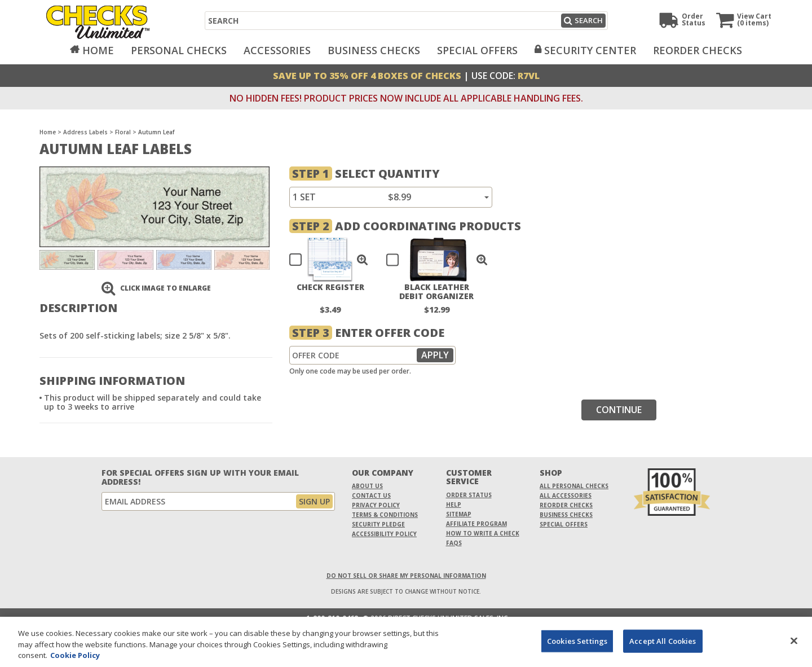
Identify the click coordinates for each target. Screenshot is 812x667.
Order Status (469, 495)
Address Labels (85, 132)
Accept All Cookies (663, 647)
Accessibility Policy (384, 534)
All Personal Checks (574, 486)
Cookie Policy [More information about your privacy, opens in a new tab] (75, 661)
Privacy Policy (376, 505)
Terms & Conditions (385, 515)
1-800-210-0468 (332, 618)
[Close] (794, 647)
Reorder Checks (698, 50)
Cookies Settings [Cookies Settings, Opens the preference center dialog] (577, 647)
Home (98, 50)
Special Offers (477, 50)
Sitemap (459, 514)
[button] (363, 260)
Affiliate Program (476, 524)
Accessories (277, 50)
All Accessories (566, 495)
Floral (123, 132)
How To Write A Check (483, 533)
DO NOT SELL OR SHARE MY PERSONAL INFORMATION (406, 576)
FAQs (454, 543)
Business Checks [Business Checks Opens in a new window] (566, 515)
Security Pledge (378, 524)
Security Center (590, 50)
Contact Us (371, 495)
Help (454, 504)
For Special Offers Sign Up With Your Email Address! (200, 477)
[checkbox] (323, 260)
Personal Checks (179, 50)
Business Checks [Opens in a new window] (374, 50)
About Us (367, 486)
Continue (619, 410)
